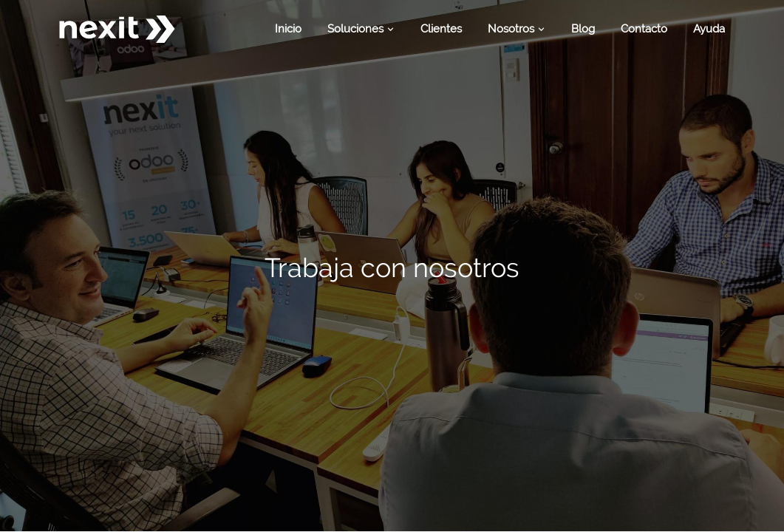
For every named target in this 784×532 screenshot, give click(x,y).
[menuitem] (288, 29)
